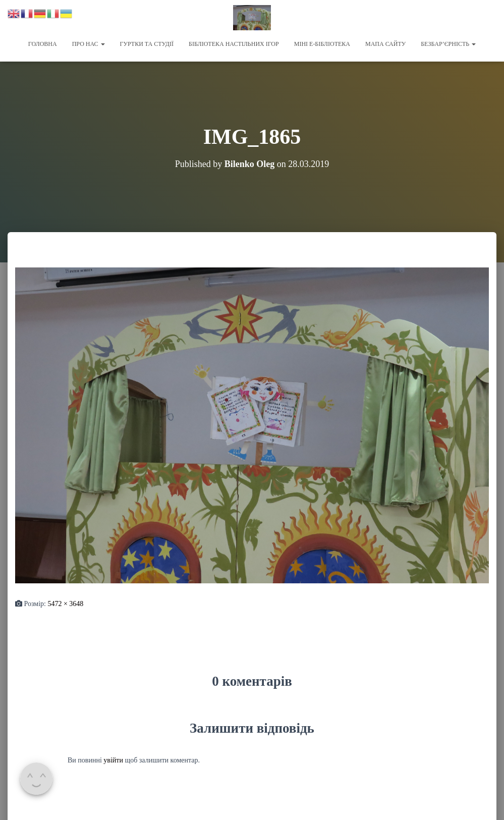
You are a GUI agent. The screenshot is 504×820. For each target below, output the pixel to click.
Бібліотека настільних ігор (234, 44)
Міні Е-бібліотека (322, 44)
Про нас (89, 44)
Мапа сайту (385, 44)
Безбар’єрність (448, 44)
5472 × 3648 (65, 603)
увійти (113, 760)
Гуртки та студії (147, 44)
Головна (43, 44)
